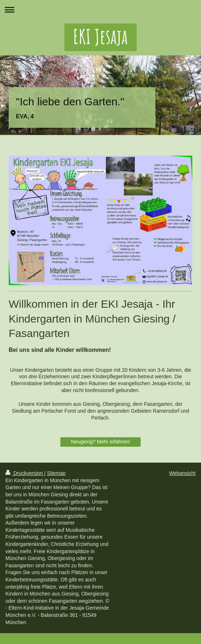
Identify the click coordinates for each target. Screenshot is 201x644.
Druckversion (25, 473)
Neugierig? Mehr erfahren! (100, 442)
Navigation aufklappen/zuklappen (100, 10)
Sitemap (56, 473)
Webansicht (182, 473)
